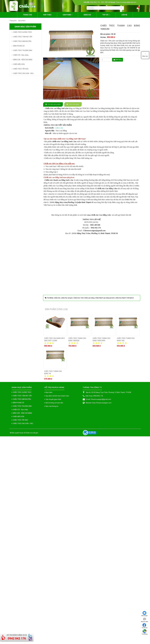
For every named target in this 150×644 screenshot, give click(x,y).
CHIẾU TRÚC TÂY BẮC (21, 69)
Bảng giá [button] (87, 15)
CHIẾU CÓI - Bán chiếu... (21, 55)
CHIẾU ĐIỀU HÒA (19, 64)
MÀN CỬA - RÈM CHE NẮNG (23, 60)
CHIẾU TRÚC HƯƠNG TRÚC (23, 32)
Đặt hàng (118, 60)
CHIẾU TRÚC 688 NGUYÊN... (23, 41)
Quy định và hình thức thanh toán (57, 603)
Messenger (145, 614)
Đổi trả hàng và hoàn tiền (54, 610)
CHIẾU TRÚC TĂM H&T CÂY (23, 37)
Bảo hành (49, 600)
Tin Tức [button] (106, 15)
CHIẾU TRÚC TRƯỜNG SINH (23, 50)
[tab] (53, 104)
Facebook (145, 626)
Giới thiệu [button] (47, 15)
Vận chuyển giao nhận (53, 607)
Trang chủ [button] (27, 15)
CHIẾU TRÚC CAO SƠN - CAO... (24, 73)
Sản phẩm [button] (68, 15)
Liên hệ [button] (124, 15)
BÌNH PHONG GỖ (19, 46)
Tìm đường (145, 632)
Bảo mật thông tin (52, 614)
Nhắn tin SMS (145, 620)
